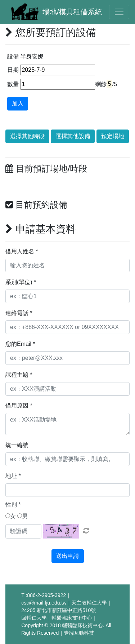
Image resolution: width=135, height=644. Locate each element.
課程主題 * (19, 375)
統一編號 (17, 445)
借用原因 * (19, 406)
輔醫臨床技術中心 (72, 618)
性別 (13, 505)
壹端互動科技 (79, 633)
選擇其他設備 (73, 136)
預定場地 (113, 136)
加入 (18, 104)
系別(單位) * (21, 282)
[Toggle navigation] (119, 12)
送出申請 (68, 556)
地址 (13, 476)
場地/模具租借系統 (72, 12)
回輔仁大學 (34, 618)
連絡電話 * (19, 313)
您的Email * (20, 344)
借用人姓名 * (22, 251)
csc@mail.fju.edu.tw (44, 603)
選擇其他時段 (27, 136)
